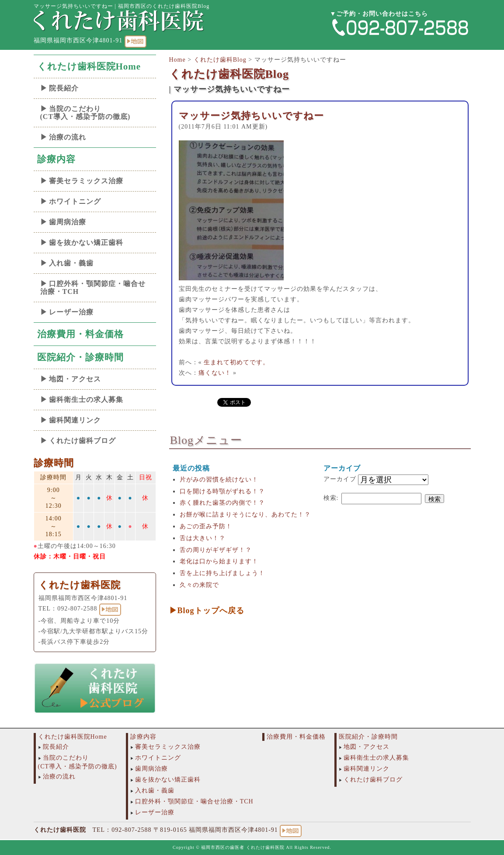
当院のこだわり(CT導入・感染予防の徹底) (85, 113)
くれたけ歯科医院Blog (229, 74)
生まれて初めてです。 (236, 362)
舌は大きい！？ (203, 538)
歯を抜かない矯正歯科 (86, 243)
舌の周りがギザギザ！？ (216, 550)
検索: (331, 498)
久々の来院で (199, 585)
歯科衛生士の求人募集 (86, 400)
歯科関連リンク (75, 420)
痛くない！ (215, 373)
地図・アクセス (75, 379)
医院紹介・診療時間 (80, 357)
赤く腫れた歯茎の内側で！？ (222, 503)
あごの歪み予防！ (206, 526)
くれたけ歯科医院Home (89, 66)
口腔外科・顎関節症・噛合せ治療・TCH (93, 288)
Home (177, 60)
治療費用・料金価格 (80, 334)
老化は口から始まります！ (219, 561)
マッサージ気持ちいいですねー (251, 116)
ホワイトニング (75, 201)
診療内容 (56, 159)
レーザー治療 (71, 312)
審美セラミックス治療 (86, 181)
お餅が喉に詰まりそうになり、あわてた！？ (245, 515)
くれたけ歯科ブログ (82, 441)
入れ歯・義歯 (71, 263)
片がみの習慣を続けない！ (219, 480)
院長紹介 (64, 88)
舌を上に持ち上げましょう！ (222, 573)
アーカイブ (340, 479)
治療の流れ (68, 137)
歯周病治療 (68, 222)
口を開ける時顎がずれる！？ (222, 491)
